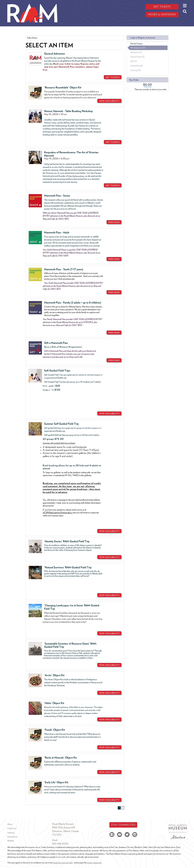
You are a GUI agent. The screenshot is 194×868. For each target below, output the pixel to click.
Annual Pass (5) (136, 66)
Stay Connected (123, 825)
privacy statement (94, 863)
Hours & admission (162, 14)
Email (55, 840)
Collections (12, 828)
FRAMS (11, 841)
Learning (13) (136, 70)
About (10, 824)
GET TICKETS (113, 77)
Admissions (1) (136, 52)
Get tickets (162, 7)
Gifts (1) (134, 61)
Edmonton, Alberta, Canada (65, 831)
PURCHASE (114, 222)
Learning (11, 833)
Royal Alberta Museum (63, 824)
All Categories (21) (138, 48)
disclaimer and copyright (63, 863)
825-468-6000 (60, 844)
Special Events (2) (137, 57)
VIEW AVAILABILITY (109, 101)
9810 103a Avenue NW (64, 827)
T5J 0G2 (57, 835)
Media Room (12, 837)
